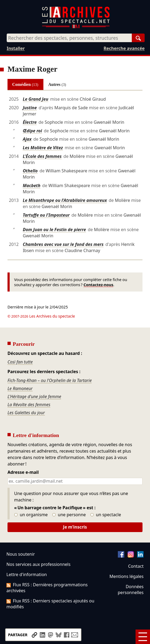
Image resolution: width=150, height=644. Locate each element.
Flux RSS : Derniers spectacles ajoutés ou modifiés (50, 604)
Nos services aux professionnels (38, 564)
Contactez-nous (98, 285)
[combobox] (69, 38)
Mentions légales (127, 576)
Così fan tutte (20, 362)
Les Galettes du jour (26, 413)
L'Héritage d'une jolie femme (34, 396)
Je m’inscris (75, 527)
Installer (16, 48)
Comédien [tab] (25, 84)
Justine (30, 108)
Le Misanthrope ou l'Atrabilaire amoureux (65, 200)
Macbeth (32, 185)
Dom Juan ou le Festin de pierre (54, 230)
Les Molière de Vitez (43, 148)
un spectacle (106, 515)
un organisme (31, 515)
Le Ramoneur (20, 388)
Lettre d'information (27, 574)
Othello (30, 171)
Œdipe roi (32, 131)
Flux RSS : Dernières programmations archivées (47, 588)
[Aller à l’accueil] (76, 27)
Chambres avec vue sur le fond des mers (63, 244)
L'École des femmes (42, 156)
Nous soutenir (21, 554)
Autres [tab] (57, 84)
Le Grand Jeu (35, 99)
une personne (69, 515)
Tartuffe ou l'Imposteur (46, 215)
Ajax (27, 139)
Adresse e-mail (23, 472)
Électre (30, 122)
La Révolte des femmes (29, 405)
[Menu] (143, 637)
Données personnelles (131, 590)
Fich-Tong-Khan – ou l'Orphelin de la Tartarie (50, 380)
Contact (136, 566)
